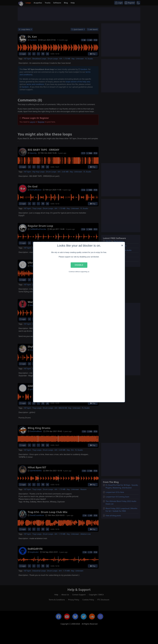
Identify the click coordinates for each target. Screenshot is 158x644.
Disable (79, 265)
